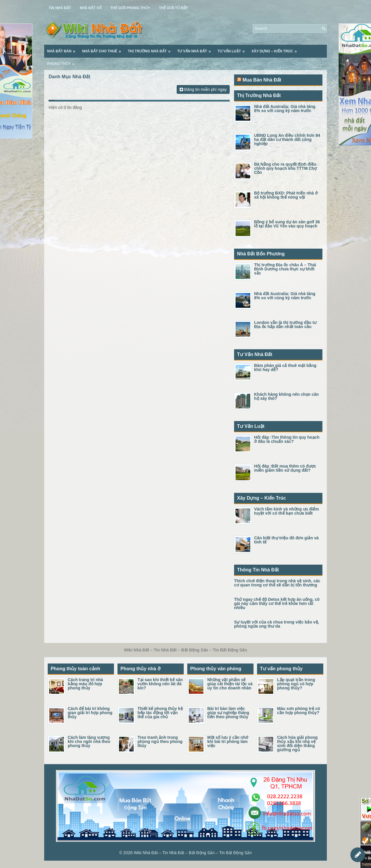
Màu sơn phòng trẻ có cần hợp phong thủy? (299, 711)
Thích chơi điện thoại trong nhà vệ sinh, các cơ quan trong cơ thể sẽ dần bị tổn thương (277, 583)
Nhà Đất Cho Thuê (103, 49)
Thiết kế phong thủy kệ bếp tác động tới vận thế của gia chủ (160, 713)
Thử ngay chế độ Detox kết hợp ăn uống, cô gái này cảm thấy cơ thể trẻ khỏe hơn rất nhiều (277, 603)
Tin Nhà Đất (60, 8)
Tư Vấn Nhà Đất (196, 49)
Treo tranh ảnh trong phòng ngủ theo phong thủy (160, 741)
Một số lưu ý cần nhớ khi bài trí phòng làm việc (228, 741)
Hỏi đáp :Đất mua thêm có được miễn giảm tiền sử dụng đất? (285, 468)
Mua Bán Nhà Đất (262, 80)
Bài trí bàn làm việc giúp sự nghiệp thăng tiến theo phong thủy (228, 713)
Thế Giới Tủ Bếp (173, 8)
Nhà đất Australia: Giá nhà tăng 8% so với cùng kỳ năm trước (285, 109)
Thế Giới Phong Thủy (130, 8)
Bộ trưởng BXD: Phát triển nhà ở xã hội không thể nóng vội (286, 195)
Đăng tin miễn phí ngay (203, 89)
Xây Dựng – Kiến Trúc (276, 49)
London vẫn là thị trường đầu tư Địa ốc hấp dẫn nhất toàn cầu (285, 325)
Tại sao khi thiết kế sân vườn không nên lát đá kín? (160, 684)
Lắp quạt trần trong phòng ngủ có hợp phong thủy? (296, 684)
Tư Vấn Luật (233, 49)
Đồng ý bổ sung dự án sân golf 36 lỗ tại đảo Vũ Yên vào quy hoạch (287, 224)
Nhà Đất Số (91, 8)
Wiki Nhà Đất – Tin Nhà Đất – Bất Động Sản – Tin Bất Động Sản (193, 853)
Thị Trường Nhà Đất (151, 49)
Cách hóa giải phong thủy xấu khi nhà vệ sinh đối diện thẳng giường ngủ (297, 744)
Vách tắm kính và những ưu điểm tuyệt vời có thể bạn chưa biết (286, 511)
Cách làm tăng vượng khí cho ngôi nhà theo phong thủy (89, 741)
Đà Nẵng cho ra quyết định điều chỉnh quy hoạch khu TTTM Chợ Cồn (285, 168)
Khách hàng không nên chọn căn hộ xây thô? (286, 396)
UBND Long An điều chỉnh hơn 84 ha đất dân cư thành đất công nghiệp (287, 139)
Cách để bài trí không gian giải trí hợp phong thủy (90, 713)
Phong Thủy (63, 62)
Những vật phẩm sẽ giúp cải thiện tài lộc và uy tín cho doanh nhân (230, 684)
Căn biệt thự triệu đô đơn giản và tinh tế (286, 540)
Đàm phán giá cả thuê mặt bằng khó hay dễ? (285, 368)
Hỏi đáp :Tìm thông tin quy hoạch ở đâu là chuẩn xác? (287, 439)
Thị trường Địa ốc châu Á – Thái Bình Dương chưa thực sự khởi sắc (285, 269)
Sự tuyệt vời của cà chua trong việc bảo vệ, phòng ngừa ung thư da (277, 624)
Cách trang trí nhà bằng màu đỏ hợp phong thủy (85, 684)
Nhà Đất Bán (63, 49)
